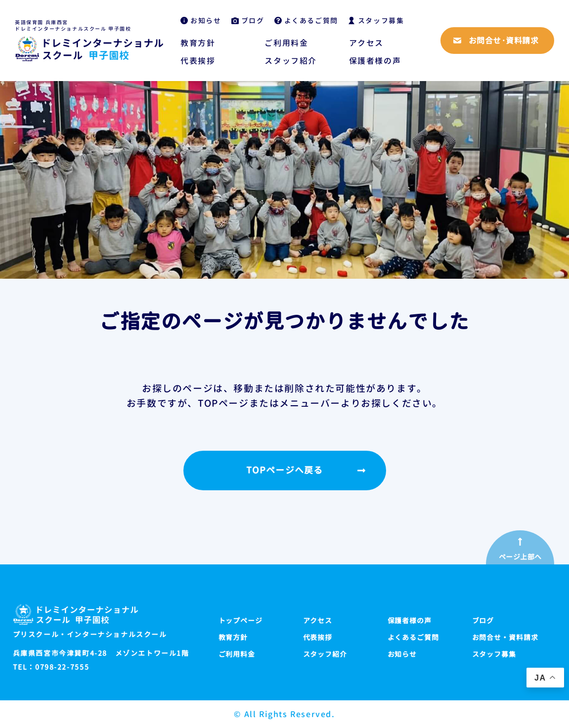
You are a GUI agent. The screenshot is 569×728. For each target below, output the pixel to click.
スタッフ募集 (381, 21)
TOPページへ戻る (284, 470)
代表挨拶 (198, 61)
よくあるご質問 (311, 21)
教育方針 (198, 43)
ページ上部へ (520, 557)
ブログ (253, 21)
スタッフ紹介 (291, 61)
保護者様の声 (375, 61)
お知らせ (206, 21)
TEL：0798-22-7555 (51, 667)
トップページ (241, 621)
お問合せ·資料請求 (503, 41)
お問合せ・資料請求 (505, 637)
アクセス (366, 43)
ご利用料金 (286, 43)
